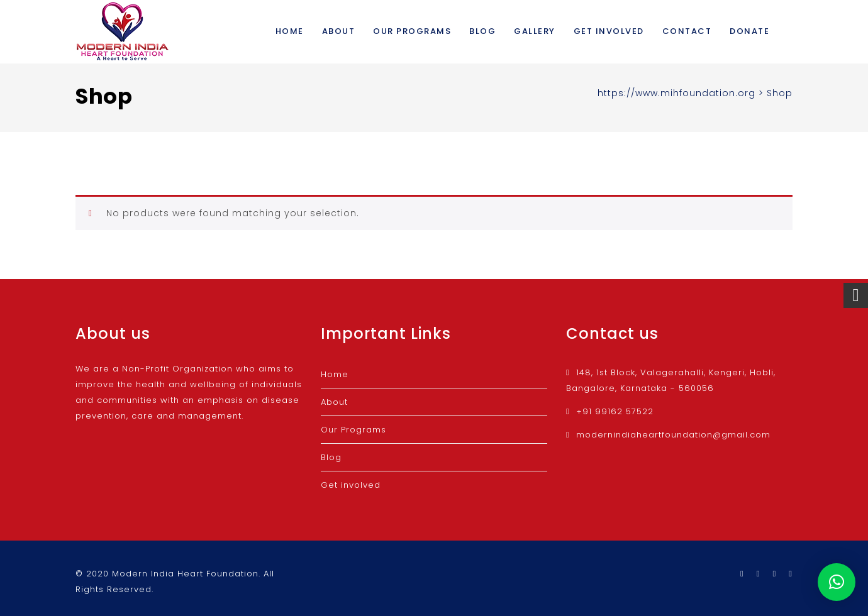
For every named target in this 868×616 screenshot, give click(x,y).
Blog (482, 31)
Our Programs (412, 31)
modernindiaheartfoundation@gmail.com (673, 435)
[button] (837, 582)
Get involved (609, 31)
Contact (687, 31)
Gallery (535, 31)
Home (290, 31)
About (339, 31)
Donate (749, 31)
